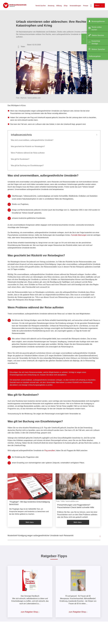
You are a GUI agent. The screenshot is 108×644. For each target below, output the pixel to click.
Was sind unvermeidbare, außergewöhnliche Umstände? (32, 140)
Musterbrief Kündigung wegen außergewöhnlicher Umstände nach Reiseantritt (40, 536)
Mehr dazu (30, 522)
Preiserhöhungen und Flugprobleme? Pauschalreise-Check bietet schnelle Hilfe (76, 506)
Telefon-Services (98, 35)
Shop (66, 6)
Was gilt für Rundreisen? (20, 159)
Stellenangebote (95, 56)
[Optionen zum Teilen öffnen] (22, 47)
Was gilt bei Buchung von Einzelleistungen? (27, 165)
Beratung (51, 6)
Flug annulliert (50, 450)
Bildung (59, 6)
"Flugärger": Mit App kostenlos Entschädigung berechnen (29, 503)
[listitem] (30, 500)
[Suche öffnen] (91, 5)
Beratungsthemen (98, 21)
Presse (86, 6)
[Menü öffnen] (99, 5)
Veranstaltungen (75, 6)
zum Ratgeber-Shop (29, 612)
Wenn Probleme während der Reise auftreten (28, 153)
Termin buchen (40, 6)
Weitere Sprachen (98, 49)
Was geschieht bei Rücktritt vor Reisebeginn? (28, 146)
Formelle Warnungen (79, 235)
